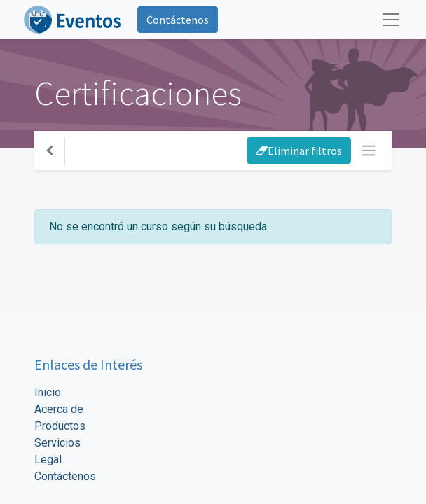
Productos (60, 426)
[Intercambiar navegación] (369, 150)
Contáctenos (178, 20)
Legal (48, 460)
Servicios (57, 443)
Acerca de (59, 409)
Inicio (48, 392)
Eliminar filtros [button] (299, 150)
